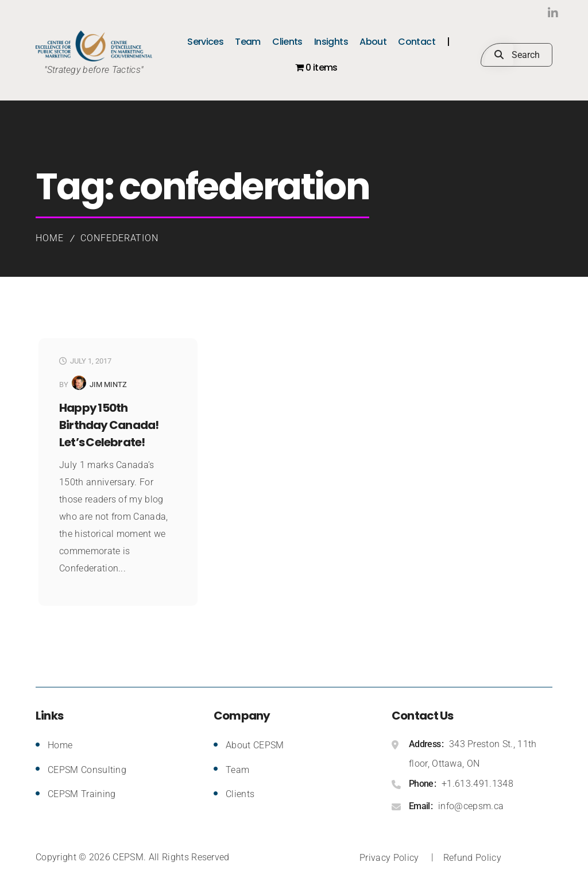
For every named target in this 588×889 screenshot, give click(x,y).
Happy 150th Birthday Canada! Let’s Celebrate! (109, 425)
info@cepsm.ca (471, 806)
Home (50, 238)
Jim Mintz (108, 384)
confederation (119, 238)
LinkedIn (529, 13)
